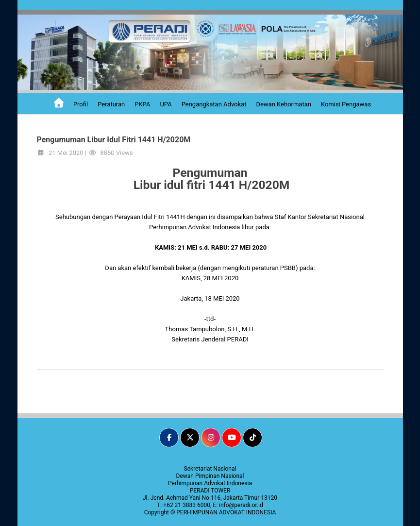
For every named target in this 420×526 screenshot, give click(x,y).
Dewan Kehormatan (284, 104)
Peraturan (111, 104)
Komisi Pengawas (346, 104)
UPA (166, 104)
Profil (81, 104)
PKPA (142, 104)
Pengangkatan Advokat (214, 104)
